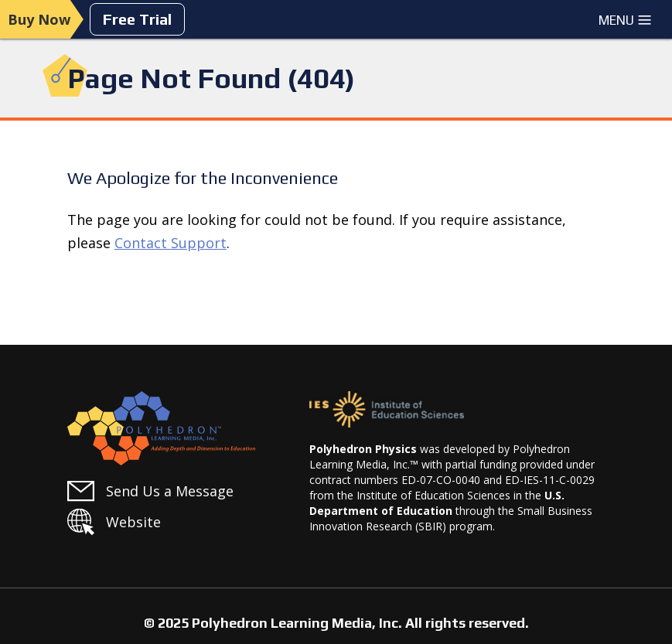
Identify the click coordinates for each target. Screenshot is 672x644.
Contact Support (171, 243)
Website (133, 522)
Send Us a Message (170, 491)
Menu (625, 20)
